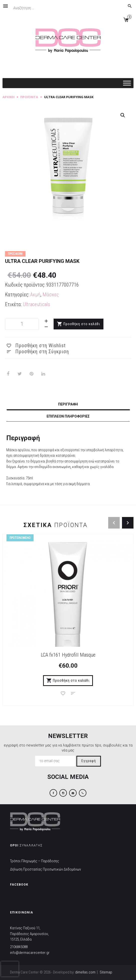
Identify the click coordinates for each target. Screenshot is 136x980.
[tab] (68, 405)
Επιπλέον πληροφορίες (68, 416)
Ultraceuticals (36, 304)
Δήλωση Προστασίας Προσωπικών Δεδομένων (45, 869)
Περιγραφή (68, 404)
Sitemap (106, 972)
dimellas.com (85, 972)
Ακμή (35, 295)
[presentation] (10, 969)
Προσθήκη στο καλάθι (82, 324)
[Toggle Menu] (127, 83)
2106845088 (19, 947)
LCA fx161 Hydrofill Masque (68, 655)
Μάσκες (51, 295)
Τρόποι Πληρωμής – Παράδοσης (35, 861)
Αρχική (9, 97)
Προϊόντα (29, 97)
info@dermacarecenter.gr (30, 953)
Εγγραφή (89, 761)
